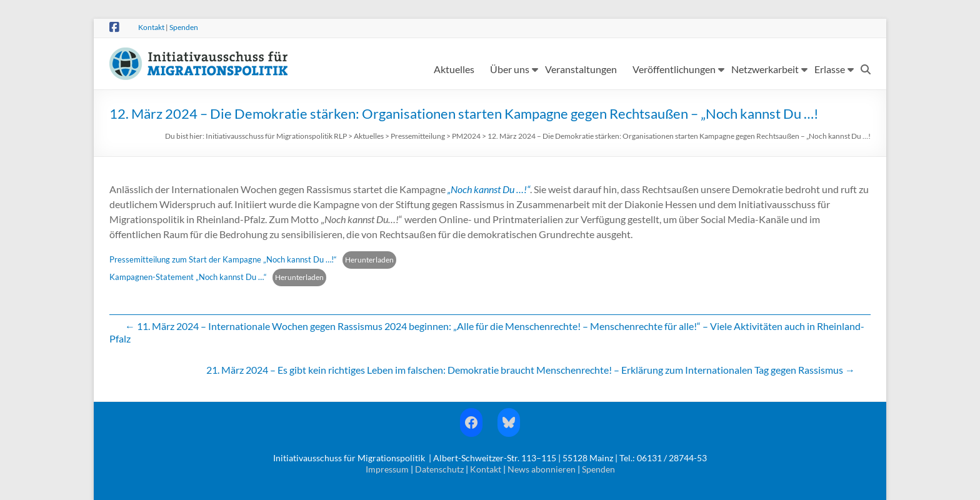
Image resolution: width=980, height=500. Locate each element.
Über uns (510, 69)
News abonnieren (542, 469)
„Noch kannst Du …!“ (489, 189)
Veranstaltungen (581, 69)
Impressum (387, 469)
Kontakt (151, 27)
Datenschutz (439, 469)
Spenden (184, 27)
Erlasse (830, 69)
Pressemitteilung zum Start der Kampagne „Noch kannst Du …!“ (223, 259)
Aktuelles (454, 69)
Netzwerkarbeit (765, 69)
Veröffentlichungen (674, 69)
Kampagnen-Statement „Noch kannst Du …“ (188, 277)
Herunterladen (369, 260)
